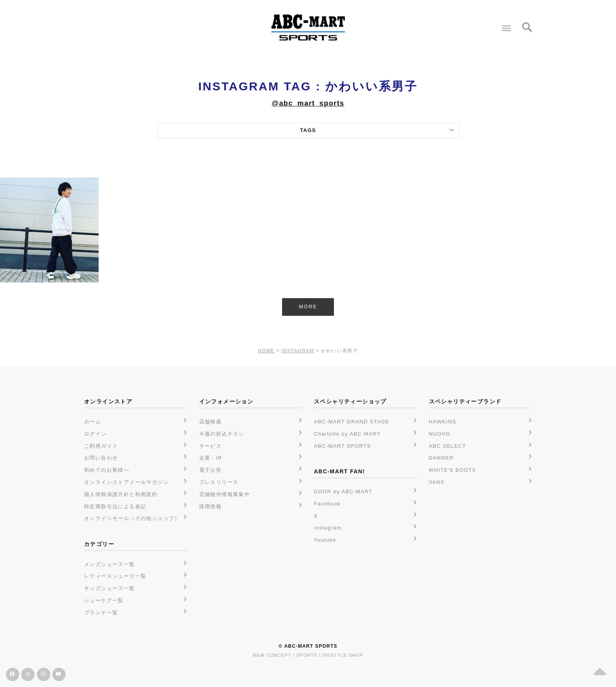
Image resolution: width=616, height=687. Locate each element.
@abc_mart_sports (308, 103)
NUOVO (440, 434)
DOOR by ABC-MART (343, 492)
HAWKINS (443, 422)
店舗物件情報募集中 (225, 495)
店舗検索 (211, 422)
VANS (437, 483)
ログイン (95, 434)
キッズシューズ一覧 (110, 589)
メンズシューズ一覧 (110, 565)
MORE (308, 307)
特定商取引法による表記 (115, 507)
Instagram (328, 528)
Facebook (327, 504)
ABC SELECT (448, 446)
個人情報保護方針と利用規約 (121, 495)
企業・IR (211, 458)
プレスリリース (219, 483)
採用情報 (211, 507)
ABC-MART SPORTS (342, 446)
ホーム (93, 422)
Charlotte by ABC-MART (347, 434)
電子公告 (211, 470)
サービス (211, 446)
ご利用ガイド (101, 446)
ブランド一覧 (101, 613)
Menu (505, 25)
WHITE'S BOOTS (453, 470)
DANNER (441, 458)
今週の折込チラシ (222, 434)
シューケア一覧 (104, 601)
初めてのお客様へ (107, 470)
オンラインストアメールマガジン (126, 483)
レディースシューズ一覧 (115, 577)
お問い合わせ (101, 458)
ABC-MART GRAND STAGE (352, 422)
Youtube (325, 540)
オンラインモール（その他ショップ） (132, 519)
